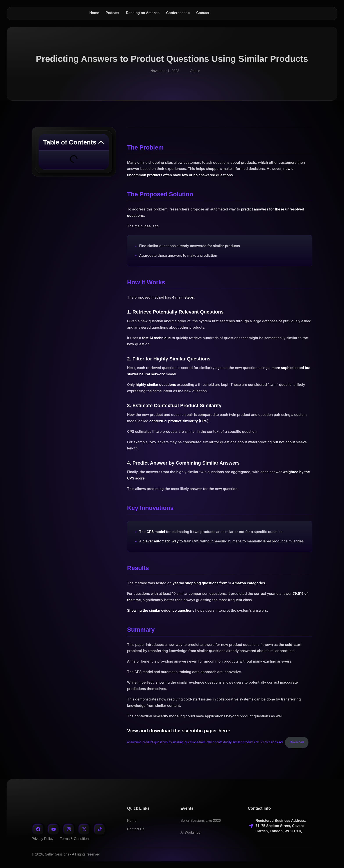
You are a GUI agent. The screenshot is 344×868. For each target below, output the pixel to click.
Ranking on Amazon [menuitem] (143, 13)
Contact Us (136, 829)
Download (297, 742)
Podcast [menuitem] (113, 13)
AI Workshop (190, 832)
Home (132, 821)
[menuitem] (178, 13)
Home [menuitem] (94, 13)
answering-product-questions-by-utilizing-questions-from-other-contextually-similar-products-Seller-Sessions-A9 (205, 742)
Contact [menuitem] (203, 13)
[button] (101, 142)
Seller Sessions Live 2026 (201, 821)
